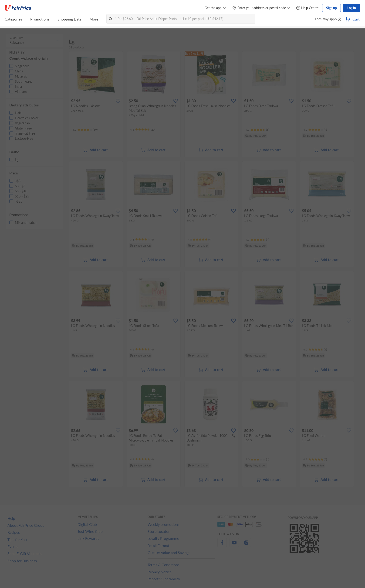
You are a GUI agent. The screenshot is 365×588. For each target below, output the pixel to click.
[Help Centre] (307, 8)
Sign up (331, 8)
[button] (339, 20)
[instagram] (246, 545)
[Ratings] (85, 130)
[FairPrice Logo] (18, 8)
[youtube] (234, 545)
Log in (352, 8)
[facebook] (222, 545)
